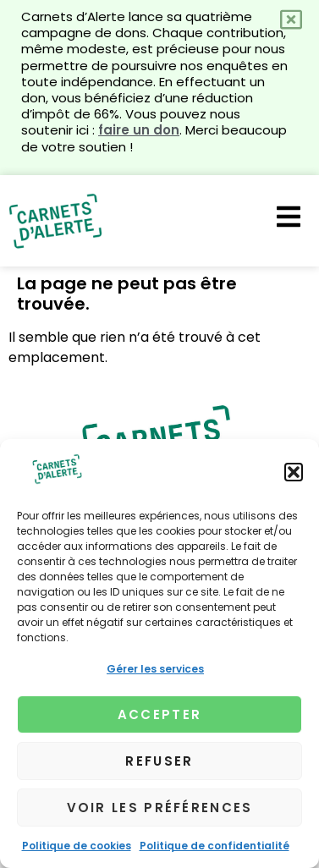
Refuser (159, 761)
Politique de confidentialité (214, 846)
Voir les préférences (160, 808)
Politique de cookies (77, 846)
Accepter (159, 714)
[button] (294, 472)
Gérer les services (155, 669)
